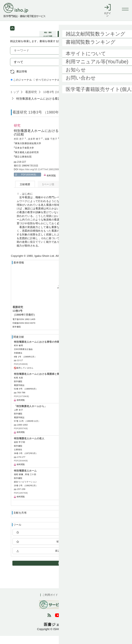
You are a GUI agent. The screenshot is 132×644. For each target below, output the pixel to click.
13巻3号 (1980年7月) (57, 100)
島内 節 (66, 147)
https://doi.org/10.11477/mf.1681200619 (40, 177)
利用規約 (70, 603)
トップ (15, 100)
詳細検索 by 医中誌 (110, 88)
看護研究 (31, 100)
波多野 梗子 (35, 147)
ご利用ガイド (50, 603)
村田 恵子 (19, 147)
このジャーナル (21, 88)
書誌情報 (22, 79)
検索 (113, 70)
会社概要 (86, 603)
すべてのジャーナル (47, 88)
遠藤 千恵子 (51, 147)
